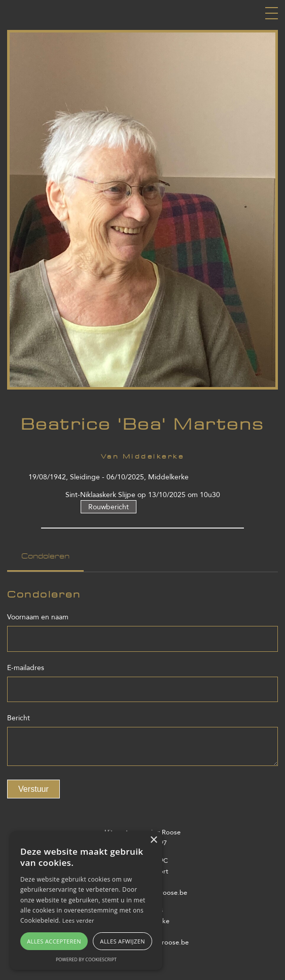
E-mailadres (26, 668)
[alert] (86, 901)
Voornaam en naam (38, 617)
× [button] (153, 840)
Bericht (19, 718)
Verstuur (33, 789)
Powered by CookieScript (86, 959)
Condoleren (45, 556)
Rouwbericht (109, 506)
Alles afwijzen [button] (122, 941)
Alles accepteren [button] (54, 941)
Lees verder (78, 920)
